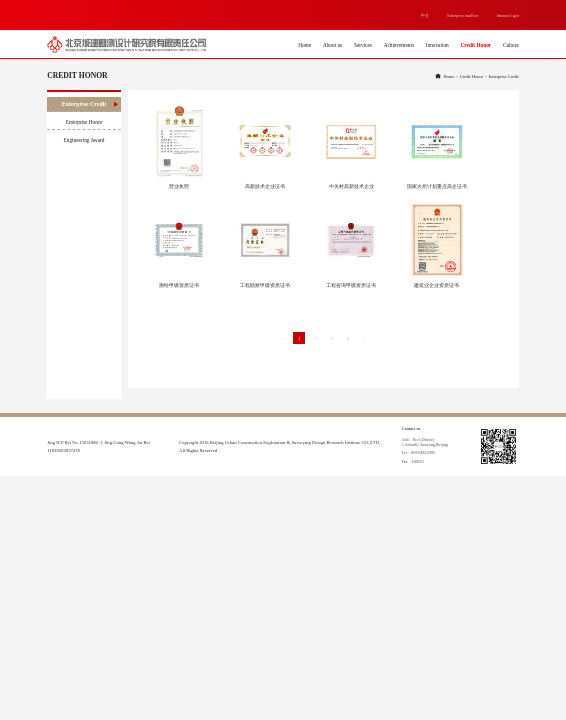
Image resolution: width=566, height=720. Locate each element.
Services (363, 45)
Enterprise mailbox (462, 15)
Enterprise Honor (92, 122)
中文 (425, 15)
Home (304, 45)
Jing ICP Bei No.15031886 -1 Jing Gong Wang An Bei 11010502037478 (98, 446)
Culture (511, 45)
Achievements (399, 45)
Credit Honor (476, 45)
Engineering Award (91, 140)
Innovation (437, 45)
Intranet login (508, 15)
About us (332, 45)
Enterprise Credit (90, 104)
